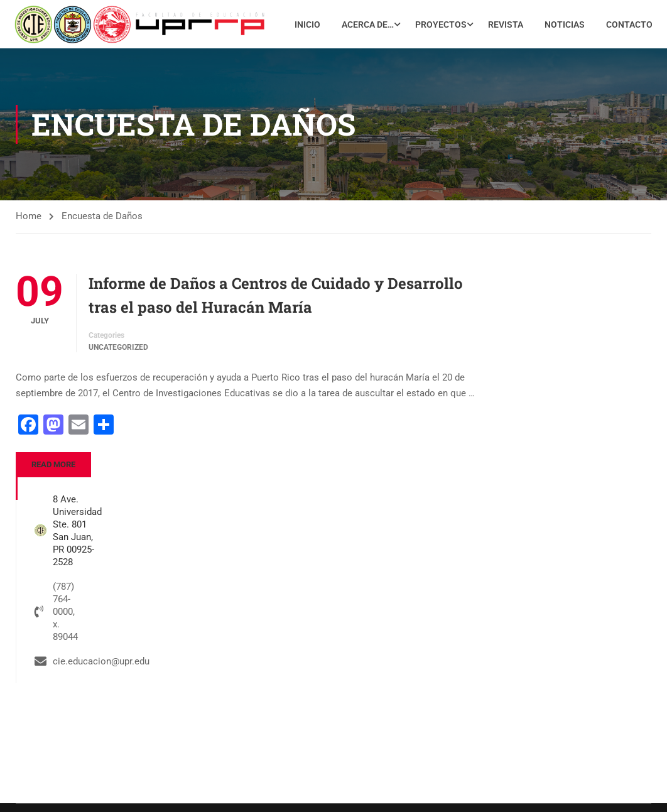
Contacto (628, 60)
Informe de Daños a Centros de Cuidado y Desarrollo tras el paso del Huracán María (276, 328)
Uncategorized (118, 381)
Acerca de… (425, 22)
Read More (53, 498)
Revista (563, 22)
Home (29, 249)
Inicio (365, 22)
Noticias (622, 22)
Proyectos (498, 22)
